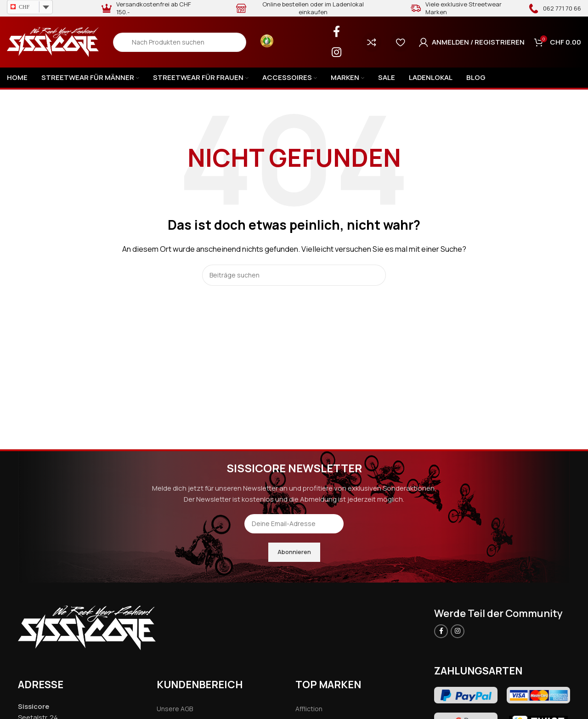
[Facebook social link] (336, 32)
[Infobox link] (555, 8)
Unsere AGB (175, 709)
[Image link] (87, 627)
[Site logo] (53, 42)
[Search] (180, 42)
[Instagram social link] (336, 53)
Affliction (309, 709)
